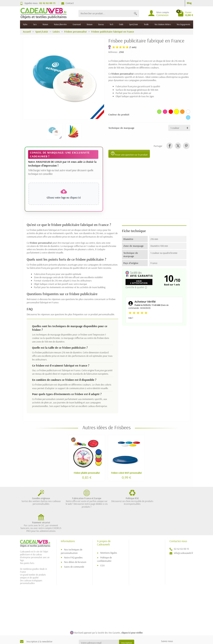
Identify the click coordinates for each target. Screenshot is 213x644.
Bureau (101, 24)
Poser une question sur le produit (129, 154)
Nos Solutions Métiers (163, 24)
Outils (121, 24)
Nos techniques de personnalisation (72, 528)
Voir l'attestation (139, 282)
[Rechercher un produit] (105, 13)
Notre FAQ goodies (73, 534)
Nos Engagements (183, 24)
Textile (146, 24)
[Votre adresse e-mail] (99, 620)
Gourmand (77, 24)
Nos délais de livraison (75, 539)
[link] (170, 146)
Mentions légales (109, 530)
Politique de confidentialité (104, 536)
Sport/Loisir (134, 24)
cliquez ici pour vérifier (132, 609)
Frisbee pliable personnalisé (87, 473)
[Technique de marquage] (179, 128)
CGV (103, 542)
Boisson (90, 24)
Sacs (35, 24)
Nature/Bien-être (60, 24)
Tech (111, 24)
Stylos (25, 24)
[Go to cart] (185, 13)
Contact (68, 3)
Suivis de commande (74, 544)
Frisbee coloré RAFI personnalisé (126, 473)
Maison (45, 24)
